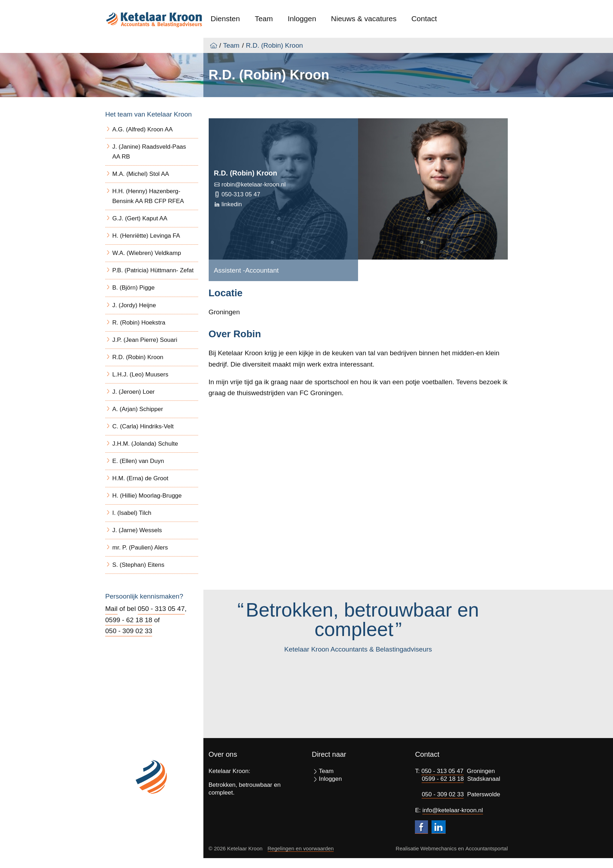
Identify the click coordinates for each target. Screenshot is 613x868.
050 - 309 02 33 (129, 631)
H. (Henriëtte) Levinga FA (146, 236)
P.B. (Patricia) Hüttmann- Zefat (153, 270)
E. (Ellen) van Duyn (138, 461)
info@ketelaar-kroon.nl (453, 810)
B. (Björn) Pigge (133, 288)
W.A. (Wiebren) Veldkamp (147, 253)
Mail (111, 609)
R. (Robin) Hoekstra (139, 323)
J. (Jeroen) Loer (133, 392)
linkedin (231, 204)
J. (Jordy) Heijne (134, 305)
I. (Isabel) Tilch (132, 513)
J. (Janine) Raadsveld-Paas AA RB (149, 152)
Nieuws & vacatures (364, 19)
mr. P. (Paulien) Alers (140, 548)
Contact (424, 19)
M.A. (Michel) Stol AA (141, 174)
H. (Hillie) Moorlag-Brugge (147, 496)
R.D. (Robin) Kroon (274, 45)
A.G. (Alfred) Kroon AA (142, 129)
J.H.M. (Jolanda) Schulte (145, 444)
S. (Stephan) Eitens (138, 565)
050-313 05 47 (240, 194)
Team (264, 19)
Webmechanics (439, 848)
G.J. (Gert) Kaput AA (140, 218)
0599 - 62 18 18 (129, 620)
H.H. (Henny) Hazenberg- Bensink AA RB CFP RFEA (148, 196)
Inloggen (302, 19)
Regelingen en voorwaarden (301, 848)
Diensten (225, 19)
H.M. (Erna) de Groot (140, 478)
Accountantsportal (487, 848)
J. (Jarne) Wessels (137, 530)
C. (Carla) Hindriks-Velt (143, 426)
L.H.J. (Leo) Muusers (140, 374)
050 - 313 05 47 (161, 609)
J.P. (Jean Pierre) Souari (145, 340)
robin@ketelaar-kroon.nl (253, 185)
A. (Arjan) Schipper (138, 409)
